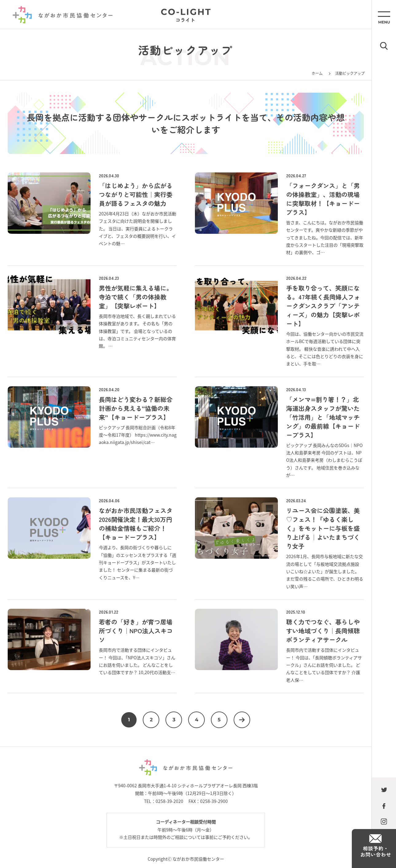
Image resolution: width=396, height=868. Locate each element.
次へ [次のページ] (242, 720)
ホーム (317, 73)
